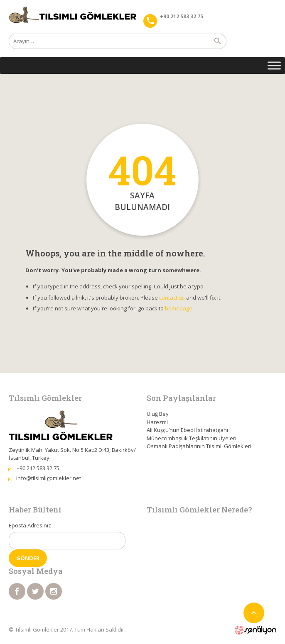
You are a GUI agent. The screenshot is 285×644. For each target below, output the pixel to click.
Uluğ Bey (158, 414)
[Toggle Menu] (274, 65)
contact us (172, 298)
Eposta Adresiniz (30, 525)
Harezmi (157, 422)
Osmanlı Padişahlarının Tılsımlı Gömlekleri (199, 446)
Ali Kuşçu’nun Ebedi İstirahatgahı (187, 430)
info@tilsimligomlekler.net (49, 478)
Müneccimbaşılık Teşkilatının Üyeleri (192, 438)
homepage (179, 308)
